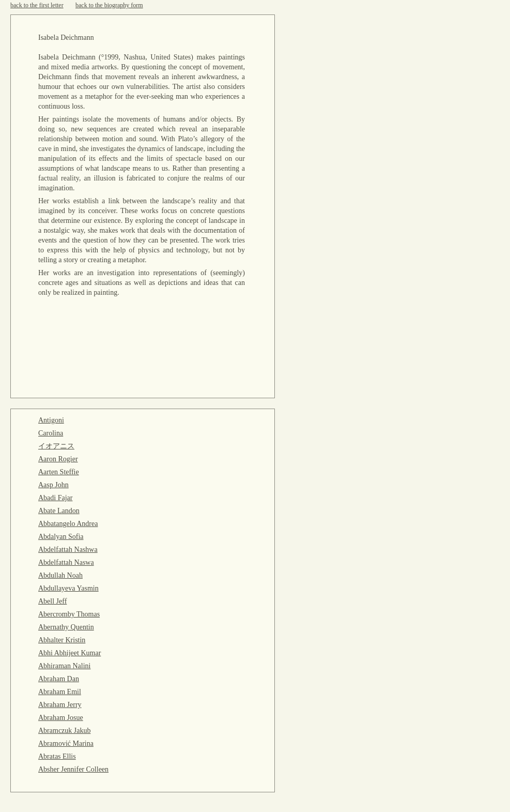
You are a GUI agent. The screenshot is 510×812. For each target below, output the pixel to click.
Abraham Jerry (60, 705)
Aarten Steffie (59, 472)
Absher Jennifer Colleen (73, 769)
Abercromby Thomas (69, 614)
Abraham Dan (59, 679)
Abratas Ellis (57, 756)
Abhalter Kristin (62, 640)
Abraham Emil (60, 692)
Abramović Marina (66, 743)
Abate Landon (59, 511)
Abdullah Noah (60, 575)
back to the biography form (109, 5)
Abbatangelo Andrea (68, 524)
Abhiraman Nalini (64, 666)
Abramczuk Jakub (64, 731)
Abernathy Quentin (66, 627)
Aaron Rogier (58, 459)
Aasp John (53, 485)
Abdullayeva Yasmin (68, 588)
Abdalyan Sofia (61, 537)
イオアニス (56, 446)
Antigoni (51, 420)
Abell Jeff (52, 601)
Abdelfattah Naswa (66, 562)
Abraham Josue (61, 718)
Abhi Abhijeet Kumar (69, 653)
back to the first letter (37, 5)
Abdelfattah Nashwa (68, 550)
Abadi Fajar (55, 498)
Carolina (51, 433)
